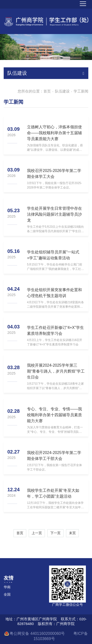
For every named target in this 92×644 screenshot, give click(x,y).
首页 (47, 91)
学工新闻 (81, 91)
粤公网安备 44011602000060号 (38, 634)
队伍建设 (62, 91)
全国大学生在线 (7, 595)
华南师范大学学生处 (7, 587)
